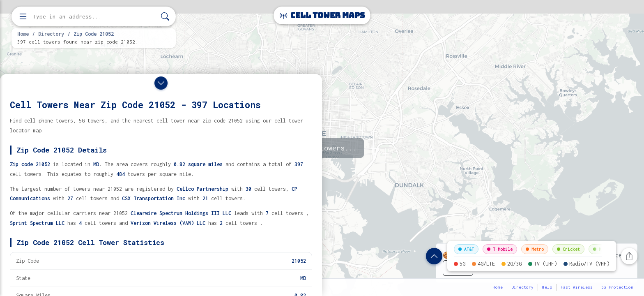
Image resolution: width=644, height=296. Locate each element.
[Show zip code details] (434, 256)
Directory (51, 34)
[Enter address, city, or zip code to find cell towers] (94, 17)
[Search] (165, 17)
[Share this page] (629, 256)
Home (23, 34)
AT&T (466, 249)
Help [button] (547, 287)
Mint (601, 249)
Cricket (568, 249)
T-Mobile (500, 249)
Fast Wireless (577, 287)
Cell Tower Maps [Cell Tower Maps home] (322, 15)
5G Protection (617, 287)
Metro (535, 249)
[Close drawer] (161, 83)
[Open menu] (23, 16)
